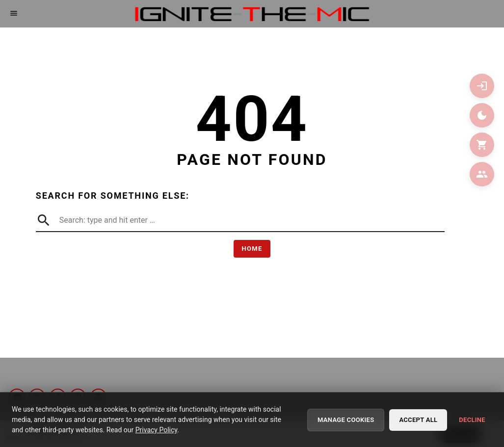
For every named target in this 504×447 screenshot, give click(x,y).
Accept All (418, 421)
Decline (472, 421)
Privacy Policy (156, 431)
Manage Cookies (346, 421)
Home (252, 249)
